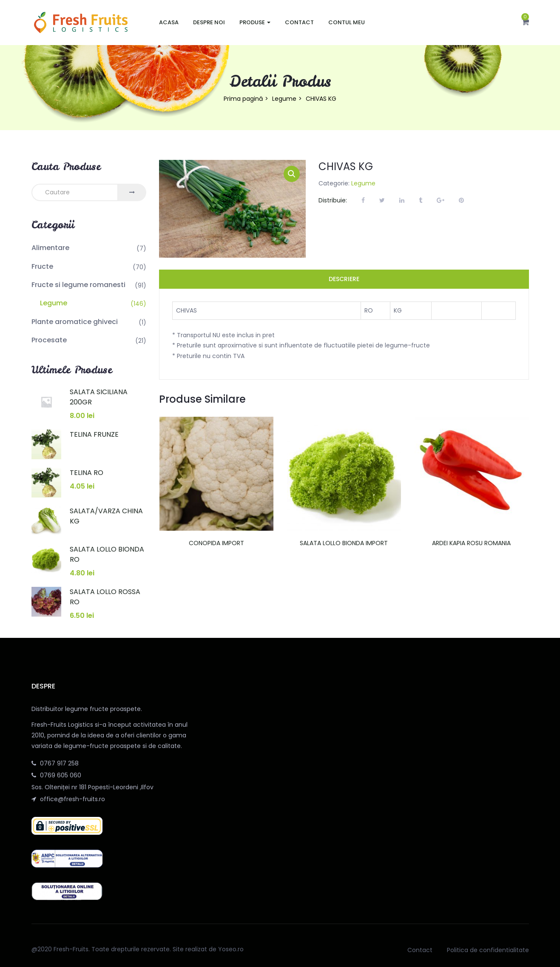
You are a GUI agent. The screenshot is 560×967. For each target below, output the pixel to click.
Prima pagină (243, 99)
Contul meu (347, 22)
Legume (284, 99)
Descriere (344, 279)
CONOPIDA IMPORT (216, 543)
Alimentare (50, 248)
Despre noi (209, 22)
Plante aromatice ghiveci (75, 322)
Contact (299, 22)
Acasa (169, 22)
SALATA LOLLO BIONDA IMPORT (344, 543)
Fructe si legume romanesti (78, 285)
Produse (255, 22)
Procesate (49, 340)
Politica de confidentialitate (488, 950)
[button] (525, 23)
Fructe (42, 266)
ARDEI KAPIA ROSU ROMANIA (471, 543)
